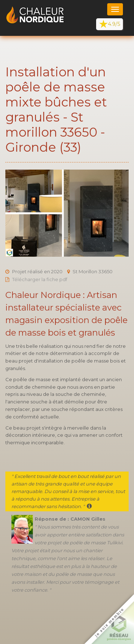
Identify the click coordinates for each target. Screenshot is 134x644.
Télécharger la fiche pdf (40, 279)
